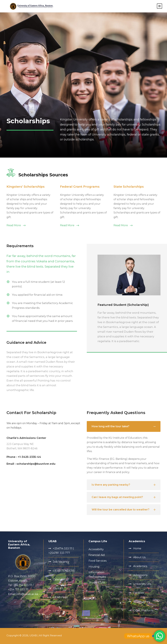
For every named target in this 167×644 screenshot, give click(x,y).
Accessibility (96, 549)
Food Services (98, 561)
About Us (139, 557)
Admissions (140, 575)
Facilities (139, 593)
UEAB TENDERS (64, 571)
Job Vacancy (61, 562)
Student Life (97, 582)
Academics (140, 566)
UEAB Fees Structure (58, 599)
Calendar (59, 580)
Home (137, 548)
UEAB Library (142, 602)
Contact (58, 588)
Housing (94, 567)
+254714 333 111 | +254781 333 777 (61, 551)
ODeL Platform (143, 611)
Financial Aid (97, 555)
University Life (142, 584)
